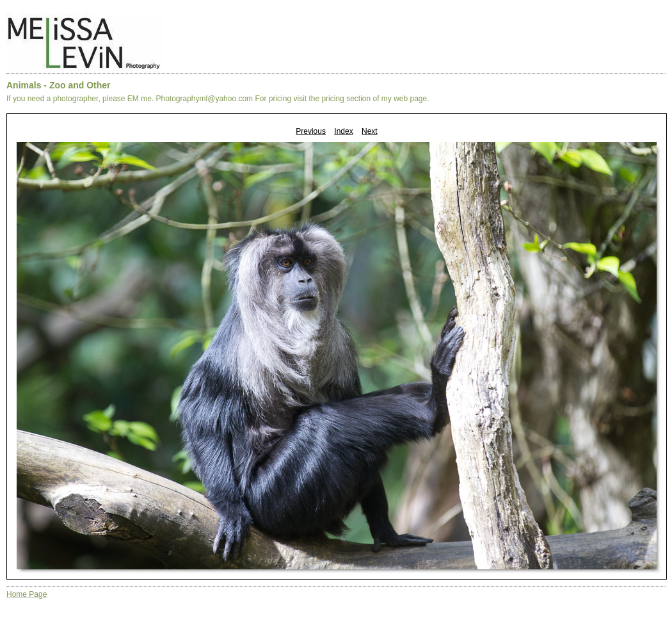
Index (343, 131)
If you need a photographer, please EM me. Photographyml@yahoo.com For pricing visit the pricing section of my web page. (218, 99)
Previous (311, 131)
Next (370, 131)
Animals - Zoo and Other (59, 85)
